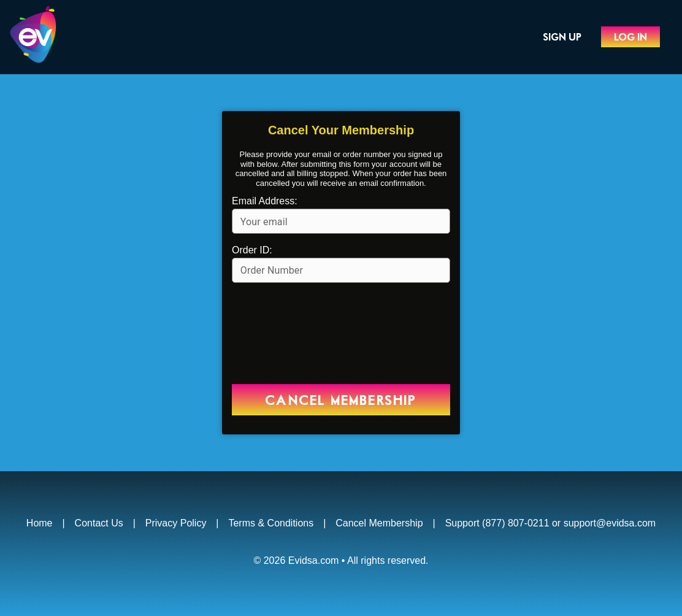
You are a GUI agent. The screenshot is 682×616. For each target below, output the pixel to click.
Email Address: (265, 201)
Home (40, 523)
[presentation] (340, 334)
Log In (630, 37)
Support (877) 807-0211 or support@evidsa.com (551, 523)
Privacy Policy (176, 523)
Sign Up (562, 37)
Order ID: (252, 250)
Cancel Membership (379, 523)
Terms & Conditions (271, 523)
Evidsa (52, 37)
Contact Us (99, 523)
